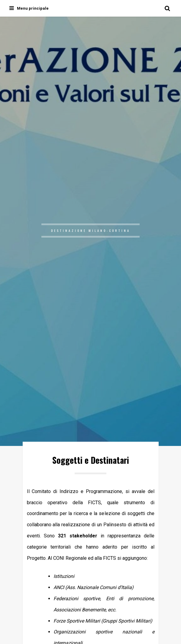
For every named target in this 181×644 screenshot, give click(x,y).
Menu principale (29, 8)
